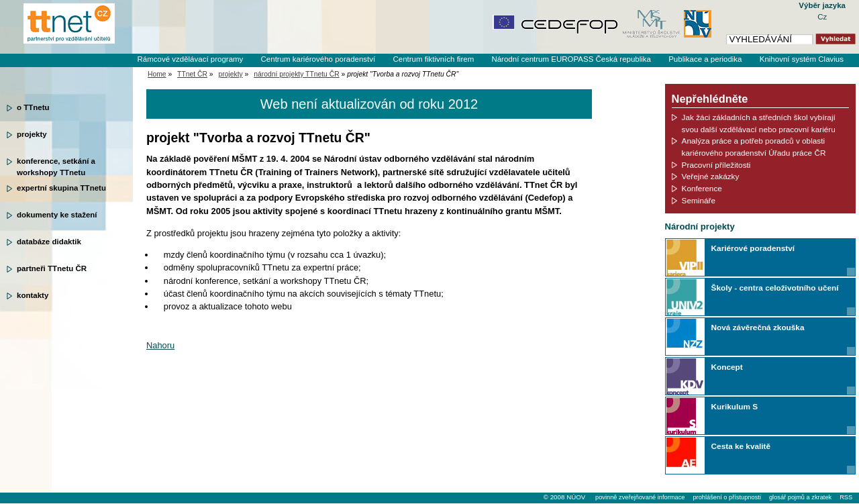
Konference (702, 188)
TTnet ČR (192, 74)
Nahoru (160, 345)
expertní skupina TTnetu (61, 188)
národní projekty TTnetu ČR (296, 74)
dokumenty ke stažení (57, 215)
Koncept (727, 367)
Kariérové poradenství (753, 248)
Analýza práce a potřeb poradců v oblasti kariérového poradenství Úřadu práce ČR (754, 147)
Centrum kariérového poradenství (318, 59)
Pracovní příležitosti (716, 165)
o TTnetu (33, 107)
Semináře (699, 200)
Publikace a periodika (705, 59)
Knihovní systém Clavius (802, 59)
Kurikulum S (735, 406)
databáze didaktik (49, 242)
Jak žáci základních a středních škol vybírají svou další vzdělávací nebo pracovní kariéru (759, 123)
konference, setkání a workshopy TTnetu (56, 166)
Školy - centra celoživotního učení (775, 288)
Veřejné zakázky (711, 176)
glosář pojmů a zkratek (800, 497)
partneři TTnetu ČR (52, 268)
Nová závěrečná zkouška (758, 327)
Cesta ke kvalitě (741, 446)
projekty (32, 134)
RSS (846, 497)
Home (157, 74)
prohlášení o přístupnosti (726, 497)
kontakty (33, 295)
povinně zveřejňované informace (640, 497)
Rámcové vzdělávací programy (190, 59)
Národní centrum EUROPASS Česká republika (571, 59)
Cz (822, 17)
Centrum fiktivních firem (433, 59)
